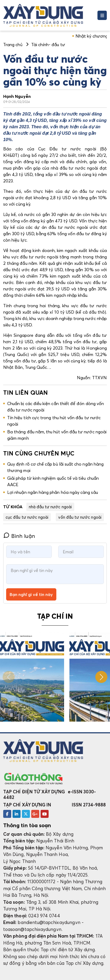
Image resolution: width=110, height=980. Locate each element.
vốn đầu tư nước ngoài (80, 517)
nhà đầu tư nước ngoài (50, 507)
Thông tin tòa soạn (27, 825)
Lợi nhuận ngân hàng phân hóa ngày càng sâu (53, 492)
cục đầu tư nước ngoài (27, 517)
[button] (101, 677)
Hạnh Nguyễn (17, 96)
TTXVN (99, 378)
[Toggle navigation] (102, 15)
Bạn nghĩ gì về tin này (31, 594)
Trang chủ (13, 45)
